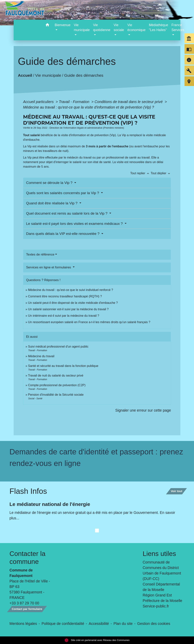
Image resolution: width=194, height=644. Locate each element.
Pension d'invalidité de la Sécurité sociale (56, 395)
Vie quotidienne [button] (102, 27)
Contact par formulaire (27, 609)
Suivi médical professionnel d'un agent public (58, 347)
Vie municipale (48, 75)
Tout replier (140, 173)
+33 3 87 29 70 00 (24, 603)
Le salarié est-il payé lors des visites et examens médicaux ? (75, 224)
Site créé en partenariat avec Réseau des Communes (97, 640)
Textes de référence (40, 254)
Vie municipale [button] (82, 27)
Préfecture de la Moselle (162, 601)
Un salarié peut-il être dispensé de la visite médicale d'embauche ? (73, 303)
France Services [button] (178, 27)
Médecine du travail (41, 356)
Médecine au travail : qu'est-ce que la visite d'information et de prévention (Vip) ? (89, 107)
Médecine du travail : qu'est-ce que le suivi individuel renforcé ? (71, 290)
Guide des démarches (84, 75)
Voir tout (176, 491)
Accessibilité (99, 624)
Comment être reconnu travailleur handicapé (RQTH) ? (65, 296)
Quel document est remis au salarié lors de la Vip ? (67, 213)
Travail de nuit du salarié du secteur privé (56, 376)
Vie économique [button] (136, 27)
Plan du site (123, 624)
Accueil (25, 75)
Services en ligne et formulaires (49, 267)
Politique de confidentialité (63, 624)
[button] (47, 25)
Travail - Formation (75, 102)
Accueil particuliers (39, 102)
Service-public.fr (156, 606)
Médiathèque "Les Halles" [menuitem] (159, 27)
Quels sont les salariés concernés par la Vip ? (63, 193)
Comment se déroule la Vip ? (50, 183)
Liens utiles (159, 554)
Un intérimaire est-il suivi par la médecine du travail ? (64, 316)
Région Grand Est (157, 595)
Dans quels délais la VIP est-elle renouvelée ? (63, 234)
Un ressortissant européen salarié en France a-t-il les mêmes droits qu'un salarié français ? (89, 322)
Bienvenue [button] (63, 25)
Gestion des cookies (154, 624)
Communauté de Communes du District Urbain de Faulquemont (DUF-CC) (162, 570)
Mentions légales (23, 624)
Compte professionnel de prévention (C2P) (57, 385)
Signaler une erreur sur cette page (143, 410)
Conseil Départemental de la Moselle (161, 587)
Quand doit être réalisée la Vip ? (52, 203)
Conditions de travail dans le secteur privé (129, 102)
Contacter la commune (27, 558)
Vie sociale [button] (119, 27)
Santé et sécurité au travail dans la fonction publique (63, 366)
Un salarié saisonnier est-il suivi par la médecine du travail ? (68, 309)
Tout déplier (161, 173)
